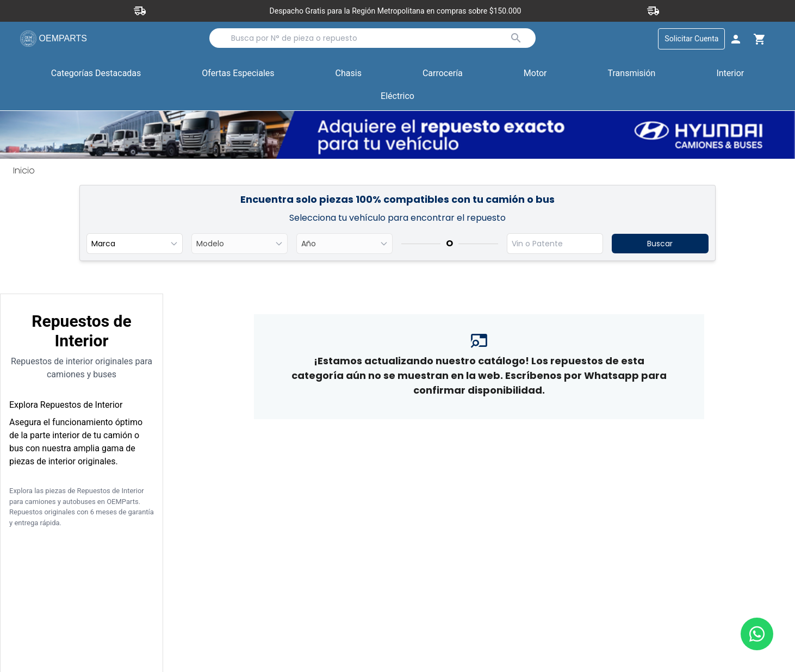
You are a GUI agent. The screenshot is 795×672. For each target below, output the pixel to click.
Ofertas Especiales (238, 74)
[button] (238, 74)
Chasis (349, 74)
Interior (730, 74)
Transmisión (632, 74)
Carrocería (443, 74)
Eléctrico (397, 97)
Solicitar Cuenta (690, 39)
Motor (535, 74)
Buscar (660, 244)
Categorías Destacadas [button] (96, 76)
